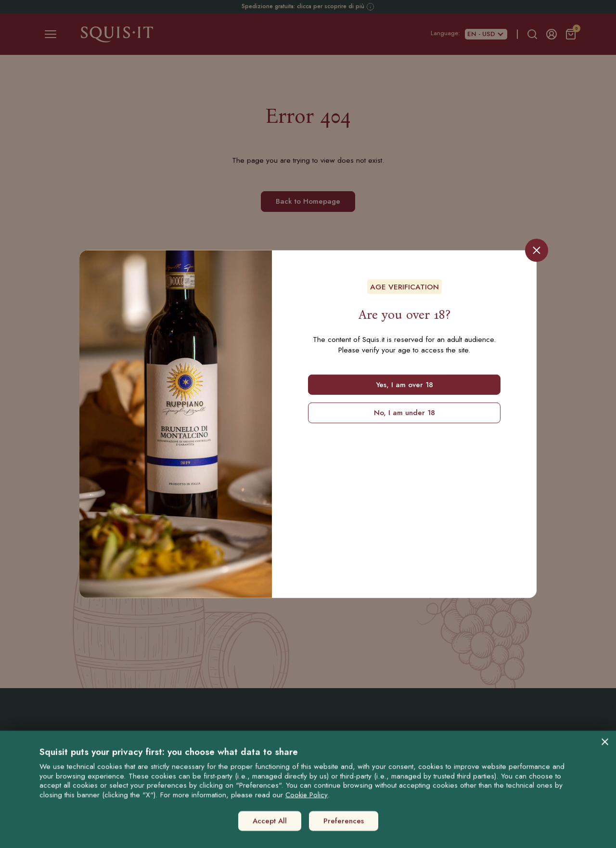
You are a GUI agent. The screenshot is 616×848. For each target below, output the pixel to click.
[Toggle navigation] (51, 34)
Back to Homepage (308, 201)
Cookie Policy (307, 825)
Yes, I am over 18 (404, 384)
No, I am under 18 (404, 413)
